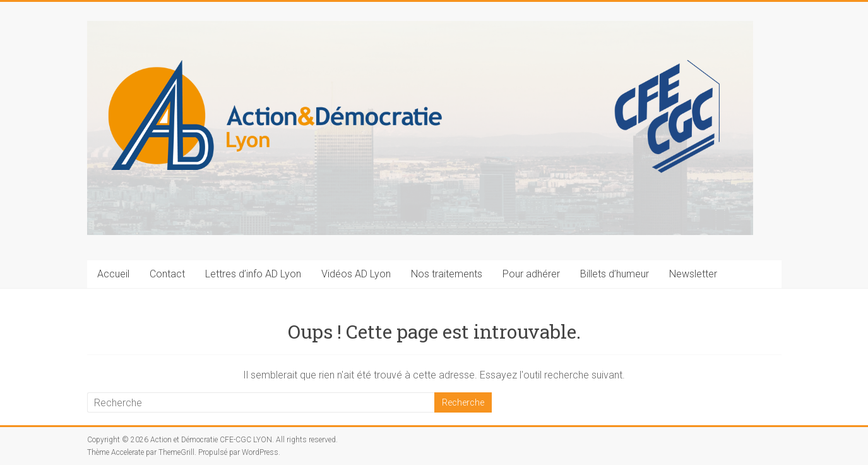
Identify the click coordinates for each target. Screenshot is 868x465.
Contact (167, 274)
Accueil (113, 274)
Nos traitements (447, 274)
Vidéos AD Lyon (356, 274)
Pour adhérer (531, 274)
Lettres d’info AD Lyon (253, 274)
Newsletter (693, 274)
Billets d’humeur (615, 274)
